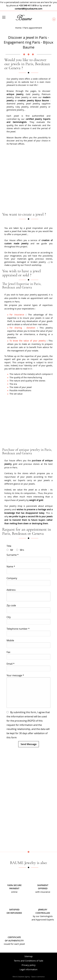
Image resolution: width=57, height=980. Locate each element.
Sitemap (28, 956)
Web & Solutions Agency (21, 977)
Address (11, 590)
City (9, 617)
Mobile (10, 640)
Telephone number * (18, 629)
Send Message (29, 744)
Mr (12, 550)
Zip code (11, 605)
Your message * (15, 675)
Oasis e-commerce (38, 977)
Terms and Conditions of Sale (28, 961)
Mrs (22, 550)
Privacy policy (29, 965)
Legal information (28, 969)
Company (12, 578)
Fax (8, 652)
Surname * (13, 555)
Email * (11, 664)
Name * (11, 567)
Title (9, 546)
